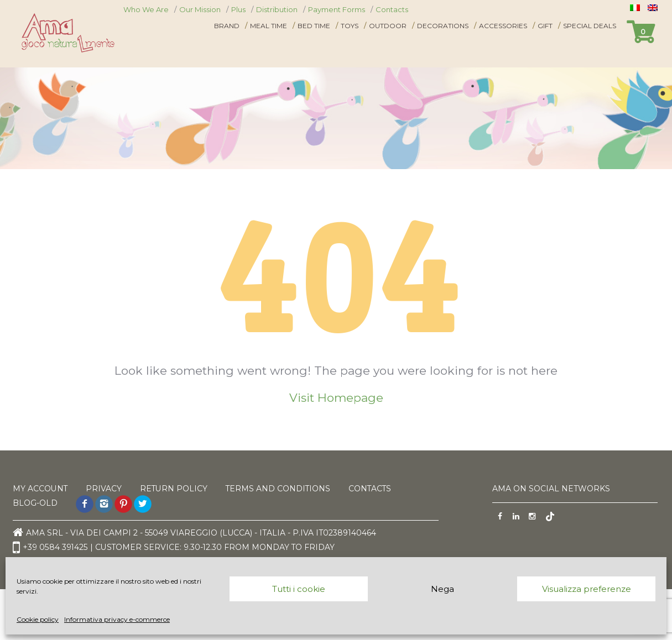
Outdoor (388, 26)
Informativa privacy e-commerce (117, 619)
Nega (442, 589)
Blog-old (35, 503)
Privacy (104, 489)
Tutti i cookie (299, 589)
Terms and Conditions (280, 489)
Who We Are (146, 9)
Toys (350, 26)
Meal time (269, 26)
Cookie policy (38, 619)
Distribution (277, 9)
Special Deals (590, 26)
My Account (40, 489)
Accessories (503, 26)
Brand (227, 26)
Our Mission (200, 9)
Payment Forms (337, 9)
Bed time (314, 26)
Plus (238, 9)
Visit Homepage (336, 398)
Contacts (392, 9)
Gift (545, 26)
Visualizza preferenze (587, 589)
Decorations (443, 26)
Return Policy (174, 489)
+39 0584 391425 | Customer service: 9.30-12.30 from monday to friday (174, 548)
